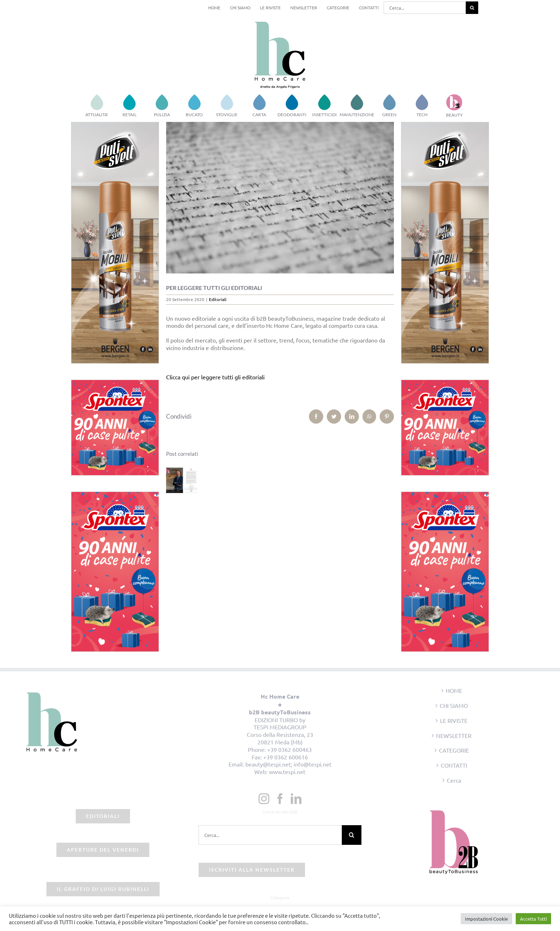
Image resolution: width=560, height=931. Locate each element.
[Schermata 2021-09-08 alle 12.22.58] (280, 198)
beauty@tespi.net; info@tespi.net (288, 764)
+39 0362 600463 (289, 749)
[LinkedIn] (296, 799)
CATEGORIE (454, 750)
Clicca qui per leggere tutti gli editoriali (215, 377)
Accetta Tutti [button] (533, 919)
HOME (454, 690)
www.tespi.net (287, 772)
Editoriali (218, 299)
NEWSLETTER (454, 735)
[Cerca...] (425, 8)
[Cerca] (472, 8)
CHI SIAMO (454, 705)
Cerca (454, 780)
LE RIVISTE (454, 720)
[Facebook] (280, 799)
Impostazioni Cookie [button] (486, 919)
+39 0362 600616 (286, 757)
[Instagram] (264, 799)
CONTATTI (454, 765)
